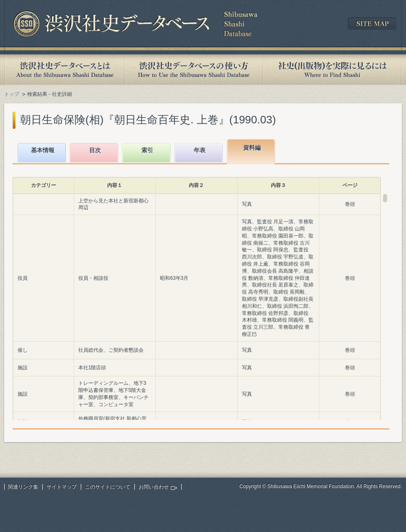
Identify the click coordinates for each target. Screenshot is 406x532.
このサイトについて (108, 487)
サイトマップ (62, 487)
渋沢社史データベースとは (64, 70)
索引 (147, 150)
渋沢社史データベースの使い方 (194, 70)
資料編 (252, 148)
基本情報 (43, 150)
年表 (200, 150)
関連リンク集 (23, 487)
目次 (95, 150)
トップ (12, 94)
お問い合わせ (154, 487)
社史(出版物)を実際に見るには (332, 70)
